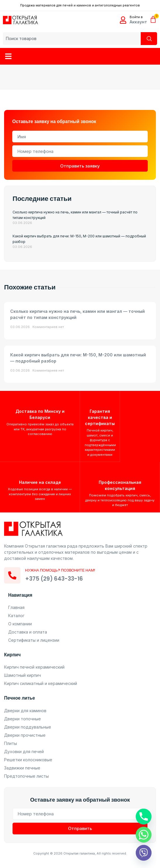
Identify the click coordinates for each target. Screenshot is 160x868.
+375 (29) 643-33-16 (54, 579)
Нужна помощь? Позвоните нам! (60, 570)
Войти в (136, 17)
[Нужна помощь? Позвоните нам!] (12, 575)
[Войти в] (123, 20)
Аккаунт (138, 22)
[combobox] (72, 39)
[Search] (149, 39)
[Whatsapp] (144, 835)
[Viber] (144, 853)
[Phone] (144, 817)
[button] (8, 56)
